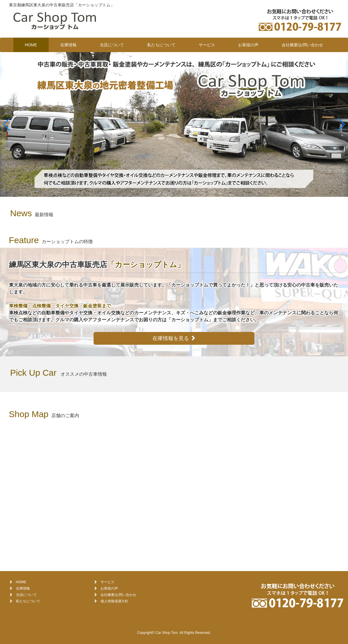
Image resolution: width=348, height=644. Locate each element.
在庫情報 (68, 45)
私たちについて (161, 45)
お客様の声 (248, 45)
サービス (207, 45)
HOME (31, 45)
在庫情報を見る (174, 338)
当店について (112, 45)
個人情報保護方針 (114, 601)
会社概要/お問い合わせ (303, 45)
